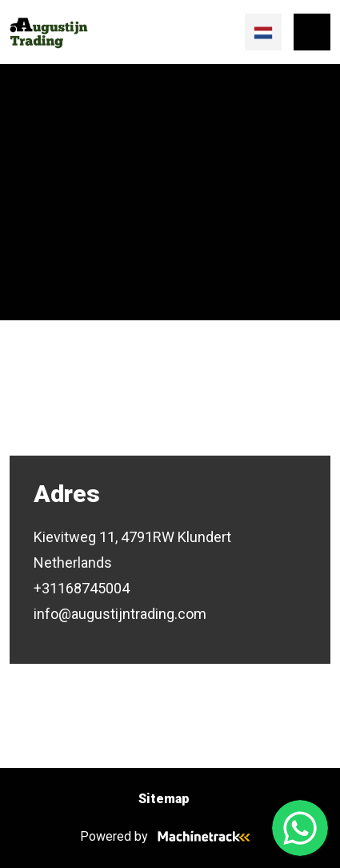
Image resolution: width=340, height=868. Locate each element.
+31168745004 (82, 588)
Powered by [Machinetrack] (170, 836)
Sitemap (164, 799)
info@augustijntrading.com (120, 614)
